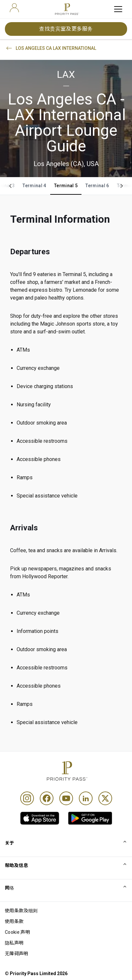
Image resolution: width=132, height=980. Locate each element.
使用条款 (14, 921)
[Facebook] (47, 798)
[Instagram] (27, 798)
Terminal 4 (34, 186)
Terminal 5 (66, 186)
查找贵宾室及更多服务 (66, 29)
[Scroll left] (10, 186)
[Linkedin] (86, 798)
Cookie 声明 (17, 932)
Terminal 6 (97, 186)
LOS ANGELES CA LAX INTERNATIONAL (51, 48)
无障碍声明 (17, 954)
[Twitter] (105, 798)
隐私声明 (14, 943)
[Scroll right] (122, 186)
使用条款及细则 (21, 911)
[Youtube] (66, 798)
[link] (40, 818)
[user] (14, 8)
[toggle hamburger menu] (118, 9)
